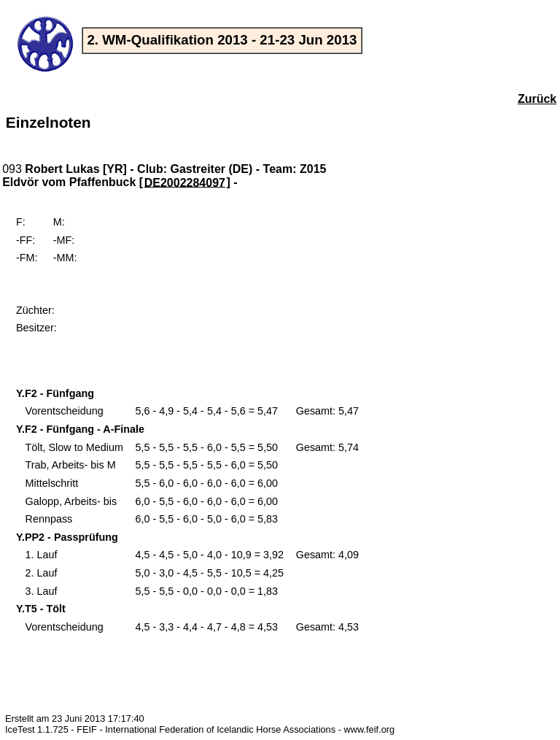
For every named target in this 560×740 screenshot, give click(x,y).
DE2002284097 (185, 182)
